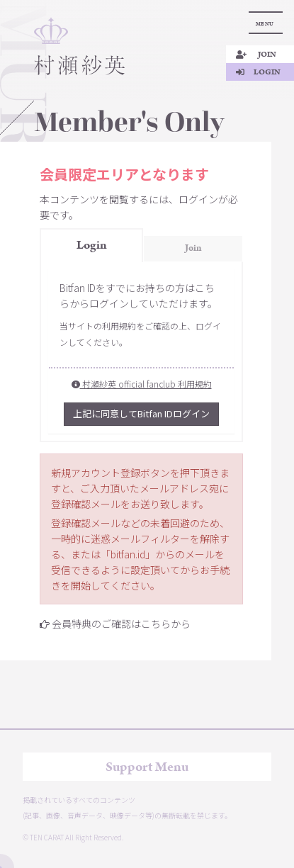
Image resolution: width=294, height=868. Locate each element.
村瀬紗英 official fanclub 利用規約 (142, 384)
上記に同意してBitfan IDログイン (141, 413)
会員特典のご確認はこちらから (121, 624)
